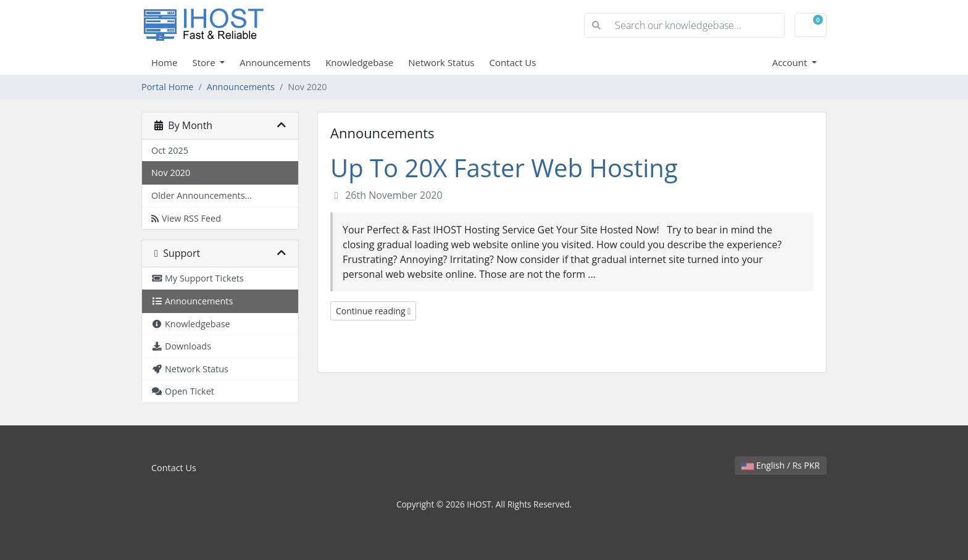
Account (791, 62)
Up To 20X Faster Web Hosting (504, 168)
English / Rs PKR (781, 465)
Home (164, 62)
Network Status (441, 62)
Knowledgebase (359, 62)
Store (205, 62)
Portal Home (167, 87)
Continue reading (373, 311)
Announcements (275, 62)
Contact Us (513, 62)
